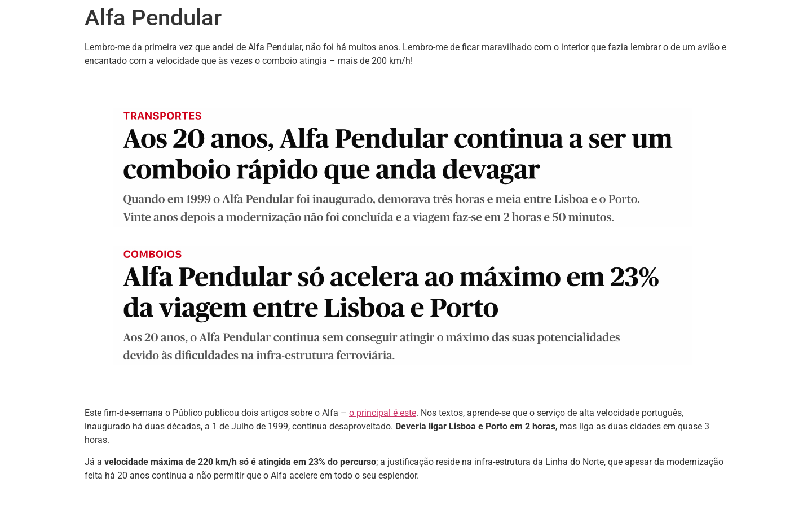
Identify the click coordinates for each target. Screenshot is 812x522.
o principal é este (383, 413)
